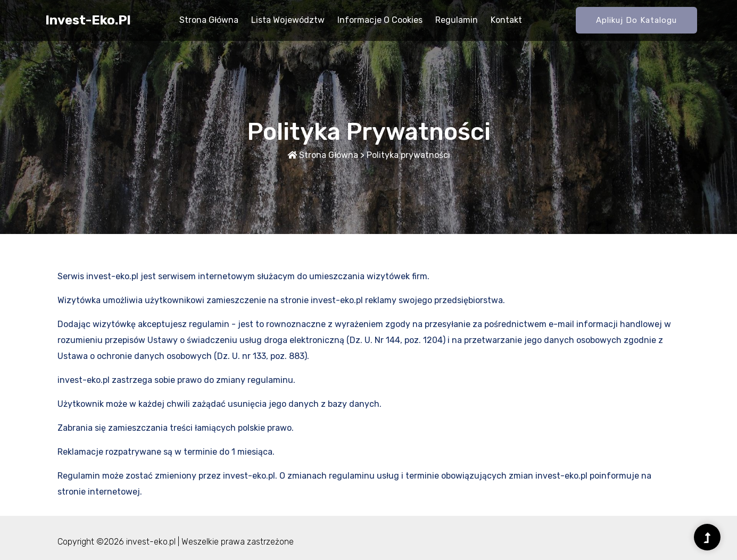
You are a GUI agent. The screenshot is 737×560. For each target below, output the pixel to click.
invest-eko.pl (88, 20)
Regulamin (457, 20)
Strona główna (209, 20)
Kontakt (506, 20)
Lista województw (288, 20)
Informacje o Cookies (380, 20)
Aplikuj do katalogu (636, 20)
